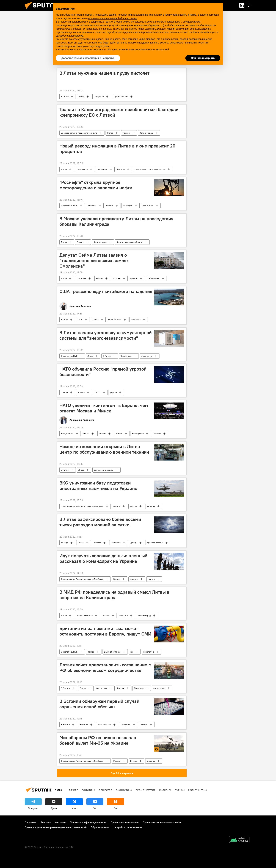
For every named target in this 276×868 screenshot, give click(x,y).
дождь (134, 543)
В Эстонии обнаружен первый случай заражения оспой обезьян (99, 704)
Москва (157, 433)
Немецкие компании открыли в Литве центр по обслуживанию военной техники (104, 449)
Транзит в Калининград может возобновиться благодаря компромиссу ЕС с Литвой (119, 112)
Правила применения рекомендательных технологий (56, 827)
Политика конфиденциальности (88, 822)
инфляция (102, 169)
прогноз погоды (155, 543)
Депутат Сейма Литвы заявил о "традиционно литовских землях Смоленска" (94, 261)
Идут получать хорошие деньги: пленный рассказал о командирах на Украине (103, 558)
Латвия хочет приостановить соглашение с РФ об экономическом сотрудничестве (105, 668)
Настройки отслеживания (127, 827)
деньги (151, 579)
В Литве (65, 96)
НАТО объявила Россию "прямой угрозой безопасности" (103, 372)
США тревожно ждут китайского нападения (106, 291)
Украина (151, 506)
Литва (81, 96)
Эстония (84, 725)
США (80, 320)
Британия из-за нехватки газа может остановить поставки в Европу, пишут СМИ (105, 631)
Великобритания (112, 652)
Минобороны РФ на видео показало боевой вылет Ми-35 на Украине (98, 740)
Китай (95, 320)
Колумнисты (67, 433)
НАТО (97, 392)
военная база (115, 320)
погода (64, 543)
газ (132, 652)
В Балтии (65, 688)
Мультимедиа (198, 790)
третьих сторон (113, 22)
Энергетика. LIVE (69, 206)
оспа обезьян (104, 725)
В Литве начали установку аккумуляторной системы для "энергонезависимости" (106, 335)
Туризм (180, 790)
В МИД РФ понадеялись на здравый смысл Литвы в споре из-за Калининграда (114, 595)
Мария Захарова (85, 615)
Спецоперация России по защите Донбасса (82, 506)
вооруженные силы (104, 470)
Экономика (82, 169)
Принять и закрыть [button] (203, 58)
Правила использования (125, 822)
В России (92, 206)
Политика (81, 278)
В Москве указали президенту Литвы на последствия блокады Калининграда (116, 221)
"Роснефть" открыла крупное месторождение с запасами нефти (96, 185)
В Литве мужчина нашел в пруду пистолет (104, 73)
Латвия (83, 688)
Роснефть (128, 206)
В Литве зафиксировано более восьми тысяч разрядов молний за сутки (100, 522)
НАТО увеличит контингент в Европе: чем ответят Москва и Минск (104, 408)
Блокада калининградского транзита (79, 133)
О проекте (31, 822)
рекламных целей (200, 29)
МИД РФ (124, 615)
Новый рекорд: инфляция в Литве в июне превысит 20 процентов (117, 149)
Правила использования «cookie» (162, 822)
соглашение (159, 688)
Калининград (146, 133)
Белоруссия (138, 433)
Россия (126, 133)
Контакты (60, 822)
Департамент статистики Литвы (150, 169)
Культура (165, 790)
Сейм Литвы (154, 278)
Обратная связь (100, 827)
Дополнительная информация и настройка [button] (88, 58)
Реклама (46, 822)
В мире (64, 320)
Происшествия (121, 96)
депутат (134, 278)
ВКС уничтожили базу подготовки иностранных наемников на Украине (98, 486)
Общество (99, 96)
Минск (119, 433)
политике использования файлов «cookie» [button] (113, 18)
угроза (113, 392)
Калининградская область (129, 242)
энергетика (147, 356)
